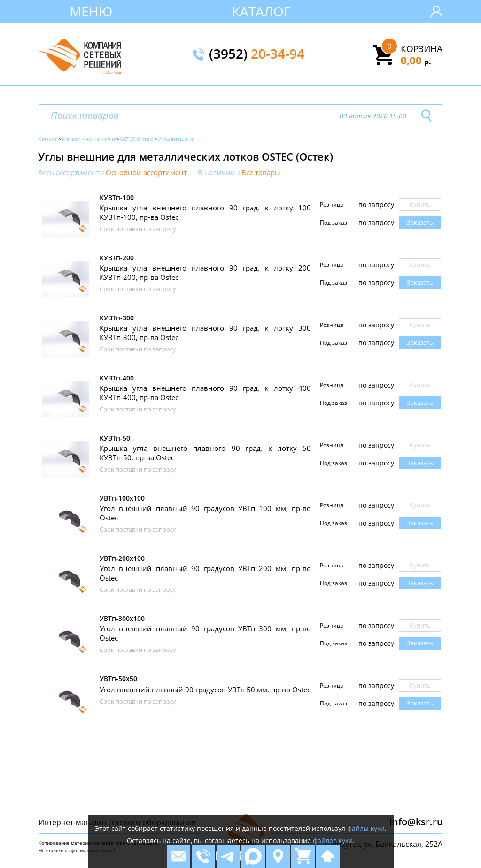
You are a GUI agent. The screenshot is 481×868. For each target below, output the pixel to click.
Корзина (422, 49)
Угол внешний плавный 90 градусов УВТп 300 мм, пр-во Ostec (205, 633)
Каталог (261, 11)
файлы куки (366, 828)
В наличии (217, 173)
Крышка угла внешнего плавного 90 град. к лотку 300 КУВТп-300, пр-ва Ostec (205, 333)
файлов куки (333, 841)
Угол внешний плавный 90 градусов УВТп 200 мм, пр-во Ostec (205, 573)
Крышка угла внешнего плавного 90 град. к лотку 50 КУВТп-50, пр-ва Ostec (205, 453)
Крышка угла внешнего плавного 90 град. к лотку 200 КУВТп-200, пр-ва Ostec (205, 272)
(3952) (257, 54)
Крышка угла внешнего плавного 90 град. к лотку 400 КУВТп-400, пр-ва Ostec (205, 393)
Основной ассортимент (146, 173)
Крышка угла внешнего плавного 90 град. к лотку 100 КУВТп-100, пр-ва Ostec (205, 212)
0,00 (416, 60)
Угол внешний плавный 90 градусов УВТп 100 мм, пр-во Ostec (205, 513)
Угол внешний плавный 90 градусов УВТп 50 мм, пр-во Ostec (205, 690)
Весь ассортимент (69, 173)
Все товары (261, 173)
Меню (91, 11)
